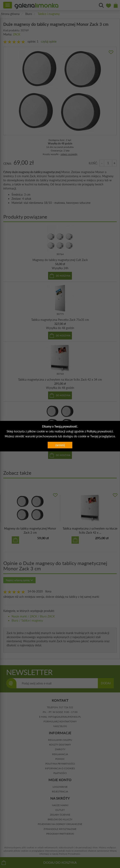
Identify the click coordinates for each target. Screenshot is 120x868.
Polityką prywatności (100, 431)
